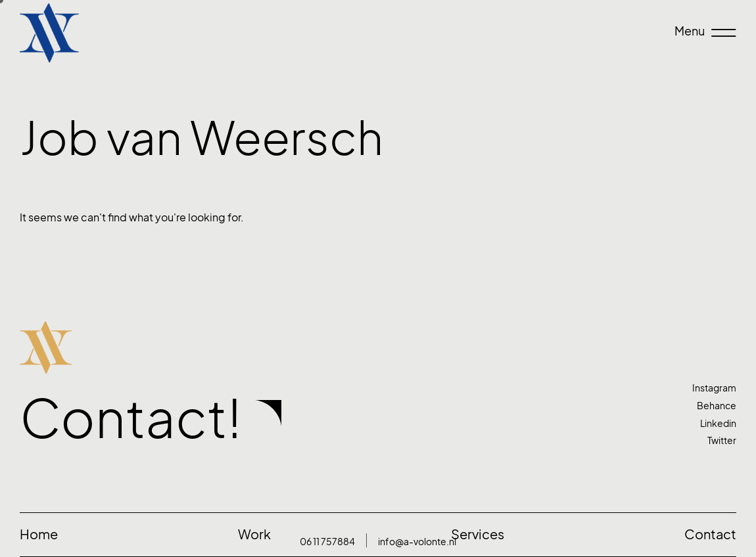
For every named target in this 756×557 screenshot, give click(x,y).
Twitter (722, 440)
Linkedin (718, 423)
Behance (717, 406)
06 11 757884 (327, 542)
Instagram (714, 388)
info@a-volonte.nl (417, 542)
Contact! (131, 418)
